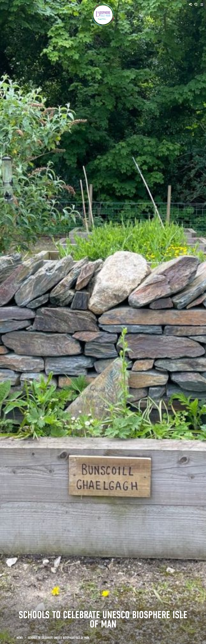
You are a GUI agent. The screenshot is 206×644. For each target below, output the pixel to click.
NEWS (20, 638)
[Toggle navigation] (202, 5)
